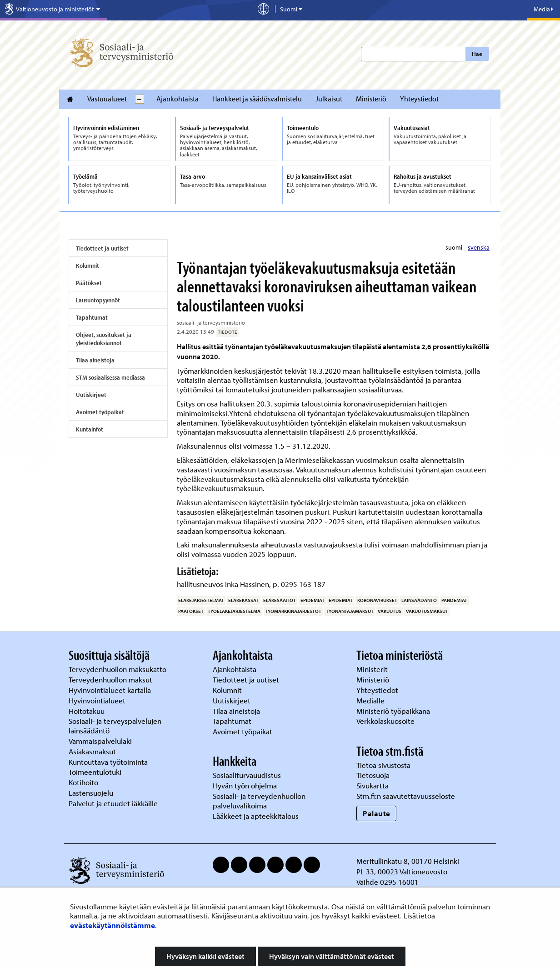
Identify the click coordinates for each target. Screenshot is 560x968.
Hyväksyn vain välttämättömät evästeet (332, 956)
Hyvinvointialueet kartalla (111, 690)
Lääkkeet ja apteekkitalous (256, 816)
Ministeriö (371, 99)
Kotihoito (83, 782)
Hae (477, 54)
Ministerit (373, 669)
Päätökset (89, 283)
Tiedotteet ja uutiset (102, 248)
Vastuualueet (107, 99)
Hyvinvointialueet (98, 700)
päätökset (191, 611)
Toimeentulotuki (96, 772)
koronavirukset (377, 600)
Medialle (371, 700)
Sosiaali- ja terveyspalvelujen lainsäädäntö (115, 726)
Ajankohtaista (177, 99)
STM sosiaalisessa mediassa (110, 377)
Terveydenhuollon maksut (111, 680)
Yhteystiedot (419, 99)
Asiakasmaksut (92, 751)
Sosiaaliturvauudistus (247, 775)
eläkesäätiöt (280, 600)
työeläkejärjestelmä (234, 611)
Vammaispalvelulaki (101, 741)
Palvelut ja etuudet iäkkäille (113, 803)
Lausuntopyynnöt (98, 300)
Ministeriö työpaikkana (394, 711)
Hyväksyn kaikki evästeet (205, 956)
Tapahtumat (92, 317)
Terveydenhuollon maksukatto (118, 669)
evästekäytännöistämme (112, 925)
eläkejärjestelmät (201, 600)
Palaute (377, 813)
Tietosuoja (373, 775)
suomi (455, 247)
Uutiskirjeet (91, 395)
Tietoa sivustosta (383, 765)
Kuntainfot (90, 429)
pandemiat (454, 600)
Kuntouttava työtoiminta (108, 762)
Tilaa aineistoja (95, 360)
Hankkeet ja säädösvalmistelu (257, 99)
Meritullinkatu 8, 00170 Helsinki (408, 861)
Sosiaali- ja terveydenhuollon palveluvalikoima (259, 801)
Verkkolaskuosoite (386, 721)
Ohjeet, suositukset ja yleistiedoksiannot (104, 339)
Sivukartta (372, 785)
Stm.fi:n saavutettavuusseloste (406, 796)
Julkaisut (329, 99)
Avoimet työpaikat (100, 412)
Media (543, 9)
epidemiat (312, 600)
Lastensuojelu (92, 793)
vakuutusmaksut (427, 611)
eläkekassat (243, 600)
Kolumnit (87, 266)
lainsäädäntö (419, 600)
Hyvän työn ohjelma (245, 785)
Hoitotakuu (87, 711)
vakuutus (390, 611)
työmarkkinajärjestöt (293, 611)
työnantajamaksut (350, 611)
